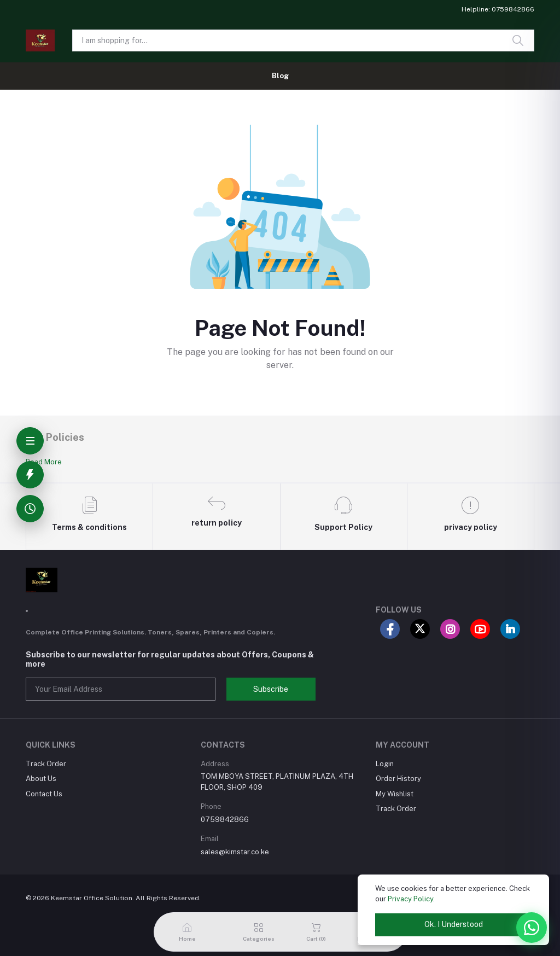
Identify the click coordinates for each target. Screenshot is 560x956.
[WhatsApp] (532, 928)
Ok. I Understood (454, 924)
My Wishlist (395, 794)
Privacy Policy (410, 899)
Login (385, 764)
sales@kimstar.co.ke (235, 852)
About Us (41, 779)
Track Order (46, 764)
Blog (280, 76)
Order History (398, 779)
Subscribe (271, 689)
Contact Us (44, 794)
